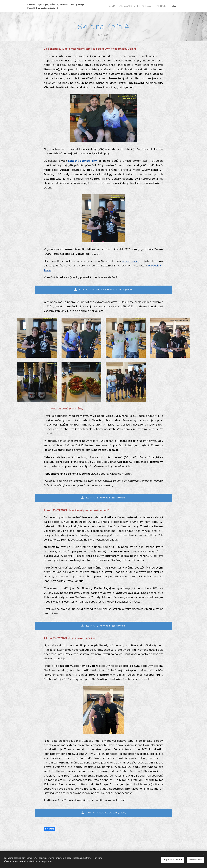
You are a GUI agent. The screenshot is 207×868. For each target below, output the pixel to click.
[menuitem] (113, 6)
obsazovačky (130, 261)
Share (50, 829)
